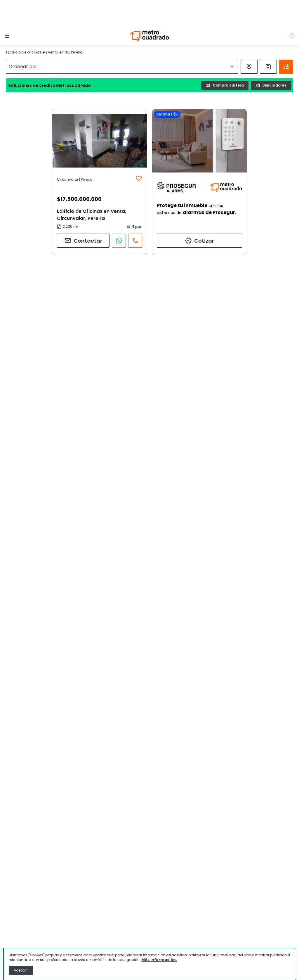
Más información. (159, 960)
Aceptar (21, 970)
